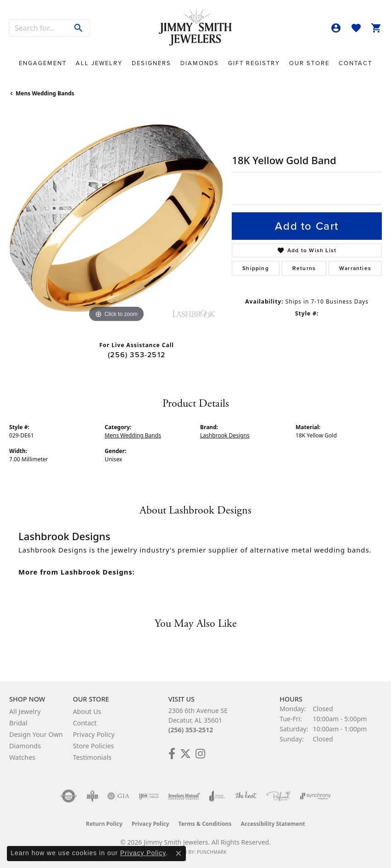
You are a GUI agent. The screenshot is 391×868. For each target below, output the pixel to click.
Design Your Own (36, 734)
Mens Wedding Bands (45, 93)
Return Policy (104, 824)
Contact (355, 63)
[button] (336, 28)
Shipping (256, 268)
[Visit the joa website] (217, 796)
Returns (304, 268)
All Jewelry (99, 63)
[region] (116, 218)
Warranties (355, 268)
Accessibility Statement (273, 824)
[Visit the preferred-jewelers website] (279, 796)
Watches (22, 757)
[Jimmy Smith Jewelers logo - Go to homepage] (195, 28)
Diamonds (200, 63)
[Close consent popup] (179, 853)
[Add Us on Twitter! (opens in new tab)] (185, 754)
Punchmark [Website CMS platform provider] (212, 852)
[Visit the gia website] (118, 796)
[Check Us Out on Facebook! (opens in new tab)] (172, 754)
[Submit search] (79, 28)
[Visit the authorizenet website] (69, 796)
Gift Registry (254, 63)
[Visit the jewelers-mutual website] (184, 796)
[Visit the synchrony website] (315, 796)
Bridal (18, 723)
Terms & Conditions (205, 824)
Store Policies (94, 746)
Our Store (309, 63)
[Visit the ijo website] (149, 796)
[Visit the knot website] (246, 796)
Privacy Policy (94, 734)
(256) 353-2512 (137, 355)
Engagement (43, 63)
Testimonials (92, 757)
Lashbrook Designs (225, 435)
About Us (87, 711)
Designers (151, 63)
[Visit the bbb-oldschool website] (92, 796)
